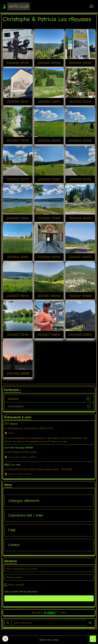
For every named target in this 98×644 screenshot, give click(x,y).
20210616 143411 (18, 257)
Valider (49, 598)
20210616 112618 (49, 218)
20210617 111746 (18, 335)
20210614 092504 (49, 63)
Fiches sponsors (49, 406)
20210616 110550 (49, 141)
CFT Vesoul (11, 424)
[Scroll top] (93, 639)
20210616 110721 (18, 179)
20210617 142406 (49, 335)
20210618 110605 (80, 335)
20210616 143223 (80, 218)
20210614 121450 (49, 102)
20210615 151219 (80, 102)
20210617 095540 (49, 296)
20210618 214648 (18, 373)
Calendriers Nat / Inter (26, 515)
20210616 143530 (49, 257)
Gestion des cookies (49, 640)
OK (90, 623)
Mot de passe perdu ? (29, 591)
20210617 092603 (80, 257)
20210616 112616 (18, 218)
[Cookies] (5, 639)
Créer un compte (11, 591)
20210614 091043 (18, 63)
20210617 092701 (18, 296)
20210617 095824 (80, 296)
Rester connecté (16, 585)
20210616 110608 (80, 141)
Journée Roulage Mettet (19, 448)
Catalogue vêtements (24, 501)
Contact (14, 545)
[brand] (16, 6)
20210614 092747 (80, 63)
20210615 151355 (18, 141)
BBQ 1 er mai (12, 465)
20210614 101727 (18, 102)
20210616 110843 (49, 179)
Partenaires (49, 399)
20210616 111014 (80, 179)
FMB (12, 530)
